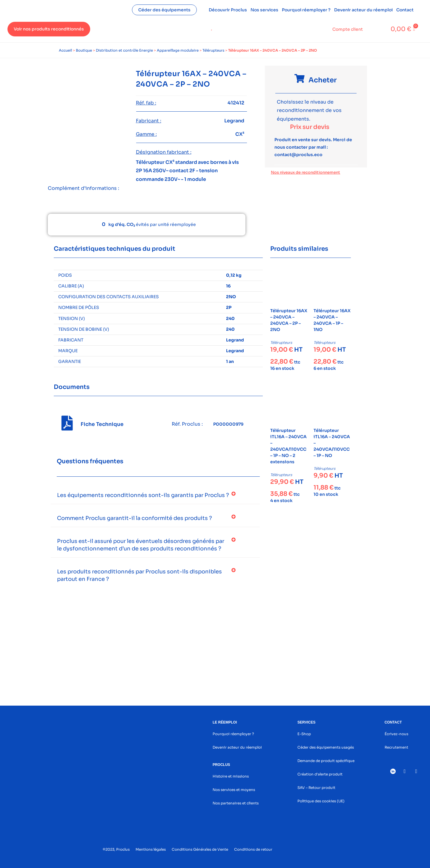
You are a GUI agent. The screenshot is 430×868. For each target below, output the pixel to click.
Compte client (348, 29)
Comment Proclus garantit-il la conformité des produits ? (135, 518)
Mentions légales (151, 849)
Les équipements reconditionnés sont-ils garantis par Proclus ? (143, 495)
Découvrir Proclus (228, 10)
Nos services (264, 10)
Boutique (84, 50)
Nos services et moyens (234, 790)
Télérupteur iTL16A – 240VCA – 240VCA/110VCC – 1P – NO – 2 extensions (288, 446)
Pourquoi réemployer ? (306, 10)
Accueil (65, 50)
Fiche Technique (102, 424)
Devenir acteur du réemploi (363, 10)
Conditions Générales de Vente (200, 849)
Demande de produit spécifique (326, 761)
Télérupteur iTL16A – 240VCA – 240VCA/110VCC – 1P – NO (332, 443)
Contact (405, 10)
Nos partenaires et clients (236, 803)
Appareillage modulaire (178, 50)
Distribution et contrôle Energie (124, 50)
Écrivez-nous (396, 734)
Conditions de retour (253, 849)
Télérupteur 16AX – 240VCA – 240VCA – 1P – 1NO (332, 320)
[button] (155, 495)
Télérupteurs (213, 50)
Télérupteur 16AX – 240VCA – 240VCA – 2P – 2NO (289, 320)
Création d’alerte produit (320, 774)
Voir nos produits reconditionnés (49, 29)
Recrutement (396, 747)
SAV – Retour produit (316, 788)
